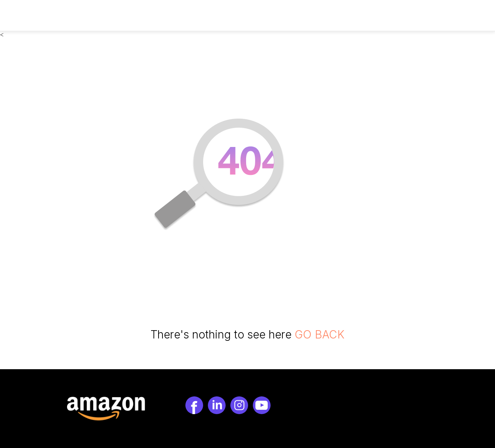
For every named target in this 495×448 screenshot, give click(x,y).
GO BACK (319, 335)
